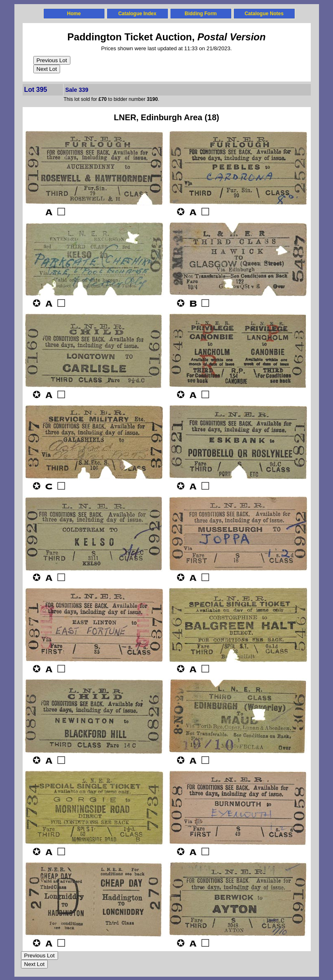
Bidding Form (201, 14)
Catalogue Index (137, 14)
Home (74, 14)
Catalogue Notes (264, 14)
